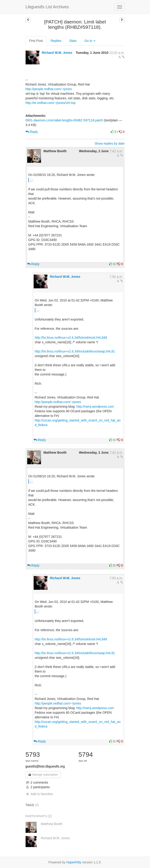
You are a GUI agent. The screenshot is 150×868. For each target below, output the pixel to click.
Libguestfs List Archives (47, 7)
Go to (90, 41)
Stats (73, 41)
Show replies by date (110, 143)
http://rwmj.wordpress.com (95, 407)
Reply (32, 132)
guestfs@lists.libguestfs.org (45, 766)
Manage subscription (43, 775)
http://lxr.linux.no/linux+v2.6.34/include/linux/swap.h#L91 (75, 351)
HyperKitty (74, 862)
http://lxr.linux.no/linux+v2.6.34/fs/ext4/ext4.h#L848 (71, 338)
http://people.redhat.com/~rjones (49, 89)
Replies (56, 41)
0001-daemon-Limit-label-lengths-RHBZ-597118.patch (64, 120)
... (31, 180)
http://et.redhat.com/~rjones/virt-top (51, 103)
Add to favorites (39, 794)
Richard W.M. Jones (57, 53)
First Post (36, 41)
